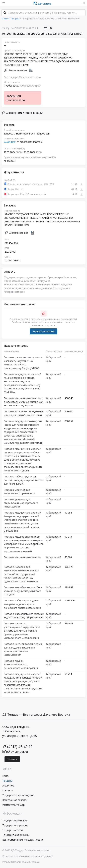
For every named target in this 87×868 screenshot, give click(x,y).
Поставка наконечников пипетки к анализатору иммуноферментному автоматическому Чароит (24, 402)
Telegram (12, 759)
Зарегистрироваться (43, 332)
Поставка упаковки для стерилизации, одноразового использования (21, 503)
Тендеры (7, 781)
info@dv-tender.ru (15, 752)
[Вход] (84, 3)
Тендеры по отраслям (15, 826)
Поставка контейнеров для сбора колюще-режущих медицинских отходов (23, 591)
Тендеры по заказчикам (16, 835)
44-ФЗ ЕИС (10, 142)
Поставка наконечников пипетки (22, 558)
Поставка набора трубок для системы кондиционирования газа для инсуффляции (24, 480)
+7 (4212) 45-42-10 (17, 747)
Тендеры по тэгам (13, 830)
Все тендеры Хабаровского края (22, 77)
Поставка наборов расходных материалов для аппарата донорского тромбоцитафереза (22, 604)
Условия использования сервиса (21, 862)
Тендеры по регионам (15, 821)
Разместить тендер (14, 805)
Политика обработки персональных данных (28, 856)
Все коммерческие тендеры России (23, 840)
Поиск (6, 776)
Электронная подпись (15, 800)
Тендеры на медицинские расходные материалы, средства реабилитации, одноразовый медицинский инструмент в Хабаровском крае (38, 288)
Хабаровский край (30, 86)
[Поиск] (5, 13)
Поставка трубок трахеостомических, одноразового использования (21, 665)
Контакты (8, 791)
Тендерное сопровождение (18, 796)
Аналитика (8, 786)
